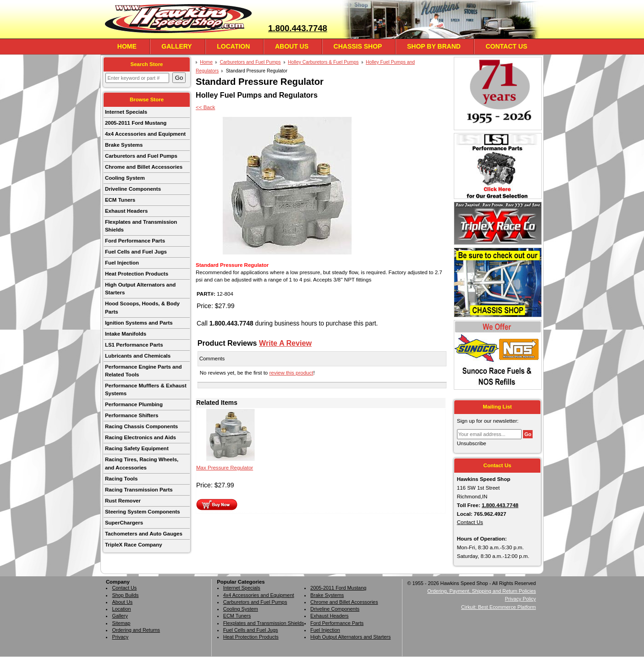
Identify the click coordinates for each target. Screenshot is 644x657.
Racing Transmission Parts (139, 490)
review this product (291, 373)
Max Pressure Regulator (225, 468)
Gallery (176, 46)
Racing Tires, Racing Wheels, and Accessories (142, 463)
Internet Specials (126, 112)
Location (233, 46)
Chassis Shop (358, 46)
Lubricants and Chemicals (138, 356)
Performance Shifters (132, 415)
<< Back (205, 107)
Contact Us (506, 46)
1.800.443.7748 (298, 28)
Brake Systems (124, 145)
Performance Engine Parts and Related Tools (143, 371)
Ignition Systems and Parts (139, 323)
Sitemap (121, 623)
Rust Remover (123, 501)
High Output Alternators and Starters (140, 289)
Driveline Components (133, 189)
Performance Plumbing (134, 404)
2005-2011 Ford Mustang (136, 123)
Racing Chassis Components (141, 426)
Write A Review (285, 343)
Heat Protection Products (137, 274)
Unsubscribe (472, 443)
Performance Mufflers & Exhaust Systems (146, 389)
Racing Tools (121, 479)
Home (127, 46)
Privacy (120, 637)
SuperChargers (124, 523)
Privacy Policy (520, 599)
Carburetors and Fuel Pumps (141, 156)
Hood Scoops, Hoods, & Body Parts (142, 307)
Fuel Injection (122, 263)
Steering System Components (143, 512)
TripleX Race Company (134, 545)
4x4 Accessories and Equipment (145, 134)
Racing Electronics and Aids (140, 437)
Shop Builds (125, 595)
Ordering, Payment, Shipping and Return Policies (482, 591)
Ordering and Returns (136, 630)
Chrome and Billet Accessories (144, 167)
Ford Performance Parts (135, 241)
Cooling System (125, 178)
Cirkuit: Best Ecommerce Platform (498, 607)
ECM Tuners (120, 200)
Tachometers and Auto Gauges (144, 534)
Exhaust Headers (126, 211)
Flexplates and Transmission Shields (141, 226)
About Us (292, 46)
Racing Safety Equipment (137, 448)
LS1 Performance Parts (134, 345)
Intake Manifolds (126, 334)
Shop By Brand (434, 46)
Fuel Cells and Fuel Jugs (136, 252)
